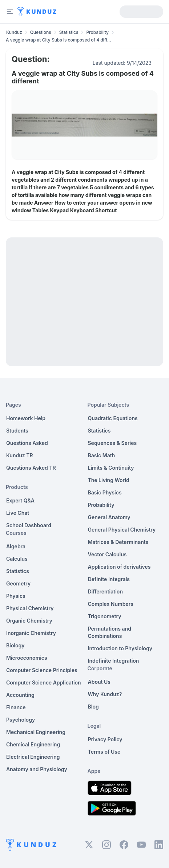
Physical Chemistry (30, 608)
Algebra (16, 546)
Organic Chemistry (29, 621)
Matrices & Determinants (118, 542)
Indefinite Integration (114, 661)
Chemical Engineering (33, 744)
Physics (16, 596)
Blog (93, 707)
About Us (99, 682)
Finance (16, 707)
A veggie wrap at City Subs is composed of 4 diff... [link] (59, 40)
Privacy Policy (105, 739)
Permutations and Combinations (110, 632)
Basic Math (102, 455)
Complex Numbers (111, 604)
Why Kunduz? (105, 694)
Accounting (20, 695)
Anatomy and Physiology (37, 769)
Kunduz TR (20, 455)
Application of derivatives (119, 567)
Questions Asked (27, 443)
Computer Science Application (44, 682)
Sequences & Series (112, 443)
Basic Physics (105, 492)
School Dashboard (29, 525)
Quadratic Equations (113, 418)
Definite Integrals (109, 579)
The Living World (109, 480)
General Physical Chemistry (122, 530)
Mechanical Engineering (36, 732)
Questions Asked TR (31, 468)
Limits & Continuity (111, 468)
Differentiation (105, 591)
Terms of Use (104, 752)
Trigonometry (105, 616)
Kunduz (14, 32)
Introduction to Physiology (120, 648)
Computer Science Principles (42, 670)
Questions (41, 32)
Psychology (21, 720)
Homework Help (26, 418)
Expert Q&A (20, 500)
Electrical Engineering (33, 757)
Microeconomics (27, 658)
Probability (97, 32)
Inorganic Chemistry (31, 633)
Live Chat (18, 513)
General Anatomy (109, 517)
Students (17, 431)
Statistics (69, 32)
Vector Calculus (107, 554)
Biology (15, 645)
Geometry (18, 583)
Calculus (17, 559)
